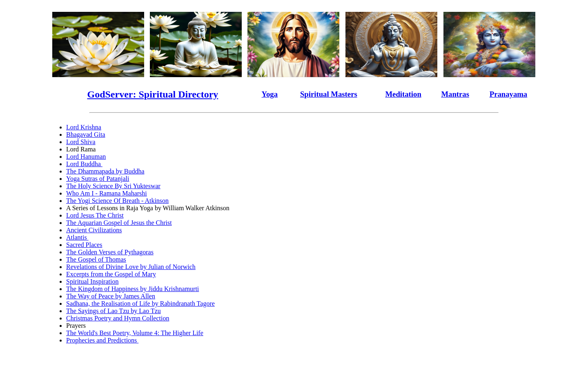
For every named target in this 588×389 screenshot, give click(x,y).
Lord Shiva (81, 142)
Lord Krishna (84, 127)
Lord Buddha (84, 164)
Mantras (455, 94)
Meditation (403, 94)
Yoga (270, 94)
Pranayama (508, 94)
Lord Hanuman (86, 157)
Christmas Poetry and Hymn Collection (118, 318)
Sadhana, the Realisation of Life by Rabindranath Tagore (140, 303)
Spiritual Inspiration (92, 281)
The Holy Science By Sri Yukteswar (113, 186)
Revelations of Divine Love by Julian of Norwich (131, 267)
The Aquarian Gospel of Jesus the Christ (119, 223)
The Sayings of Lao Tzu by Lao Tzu (114, 311)
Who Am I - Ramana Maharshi (107, 193)
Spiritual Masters (329, 94)
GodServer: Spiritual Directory (153, 94)
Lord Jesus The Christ (95, 215)
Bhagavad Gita (86, 134)
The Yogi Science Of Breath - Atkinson (117, 201)
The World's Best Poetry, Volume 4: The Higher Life (135, 333)
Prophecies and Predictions (102, 340)
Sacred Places (84, 245)
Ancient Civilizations (94, 230)
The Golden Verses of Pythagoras (110, 252)
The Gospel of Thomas (96, 259)
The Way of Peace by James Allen (111, 296)
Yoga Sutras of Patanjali (98, 179)
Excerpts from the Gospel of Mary (111, 274)
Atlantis (77, 237)
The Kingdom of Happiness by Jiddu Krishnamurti (133, 289)
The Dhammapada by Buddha (105, 171)
